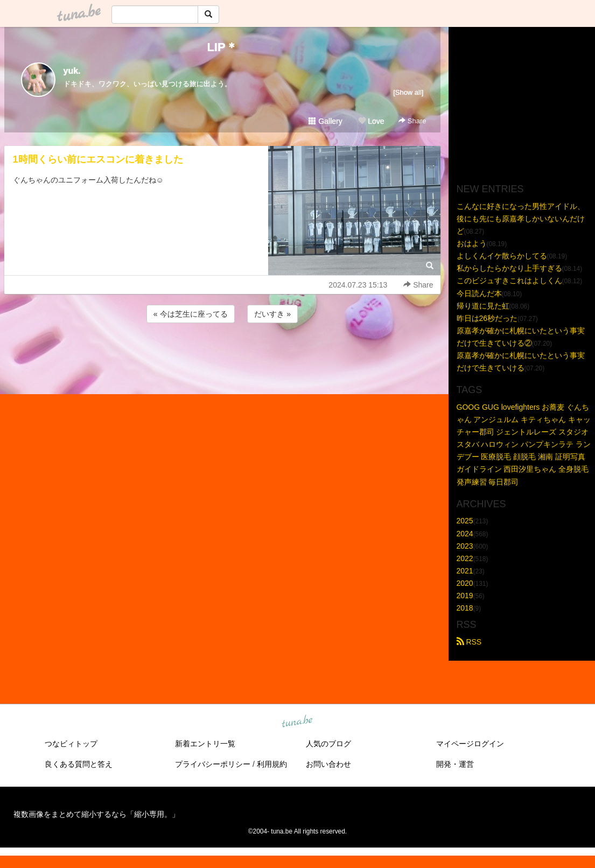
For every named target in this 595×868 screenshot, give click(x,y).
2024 (465, 534)
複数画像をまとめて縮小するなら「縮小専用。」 (96, 814)
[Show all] (408, 92)
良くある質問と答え (79, 764)
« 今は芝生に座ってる (191, 314)
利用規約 (272, 764)
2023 (465, 546)
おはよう (472, 243)
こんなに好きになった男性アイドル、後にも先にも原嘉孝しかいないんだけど (521, 219)
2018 (465, 608)
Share (412, 121)
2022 (465, 558)
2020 (465, 583)
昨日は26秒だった (487, 318)
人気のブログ (328, 744)
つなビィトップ (71, 744)
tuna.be (297, 722)
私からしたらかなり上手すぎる (509, 268)
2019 (465, 596)
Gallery (325, 121)
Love (371, 121)
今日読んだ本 (479, 293)
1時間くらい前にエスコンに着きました (98, 159)
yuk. (72, 71)
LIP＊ (222, 47)
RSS (469, 642)
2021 (465, 571)
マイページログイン (470, 744)
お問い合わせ (328, 764)
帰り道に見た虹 (483, 306)
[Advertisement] (222, 354)
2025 (465, 521)
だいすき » (272, 314)
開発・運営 (455, 764)
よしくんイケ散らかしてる (502, 256)
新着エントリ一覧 (205, 744)
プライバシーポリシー (213, 764)
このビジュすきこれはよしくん (509, 281)
